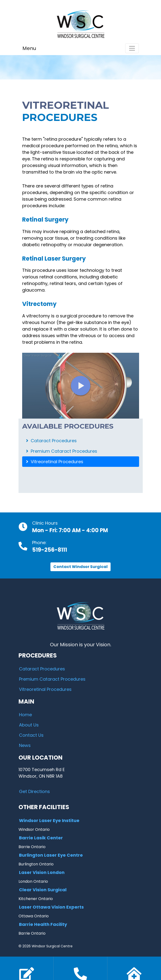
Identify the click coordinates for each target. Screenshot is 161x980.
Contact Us (31, 735)
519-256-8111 (50, 550)
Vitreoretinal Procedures (55, 462)
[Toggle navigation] (132, 48)
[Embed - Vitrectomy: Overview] (81, 386)
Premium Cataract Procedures (62, 451)
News (25, 745)
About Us (29, 725)
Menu (29, 48)
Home (25, 715)
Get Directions (34, 791)
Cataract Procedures (51, 441)
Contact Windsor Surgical (80, 567)
